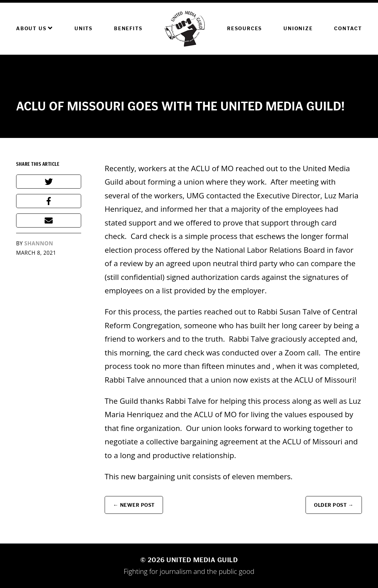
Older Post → (334, 505)
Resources (245, 28)
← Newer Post (134, 505)
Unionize (298, 28)
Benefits (128, 28)
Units (84, 28)
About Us (35, 28)
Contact (348, 28)
